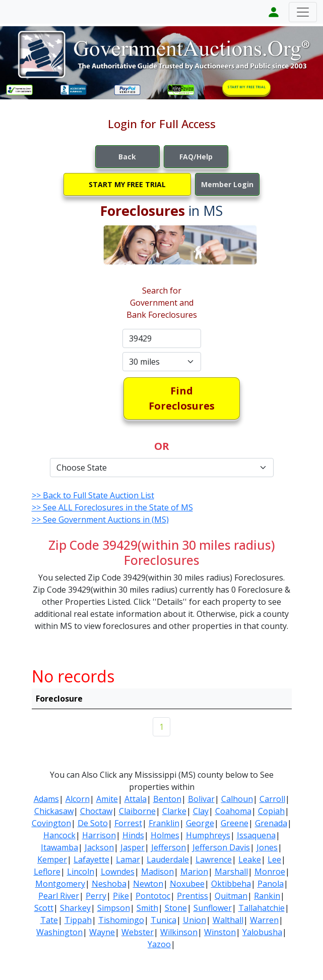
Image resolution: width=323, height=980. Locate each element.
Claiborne (137, 811)
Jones (267, 847)
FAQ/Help (196, 157)
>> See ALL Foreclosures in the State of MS (112, 507)
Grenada (271, 823)
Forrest (128, 823)
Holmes (165, 835)
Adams (46, 799)
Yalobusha (262, 932)
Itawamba (59, 847)
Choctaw (96, 811)
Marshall (231, 872)
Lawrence (214, 859)
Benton (167, 799)
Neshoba (109, 884)
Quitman (231, 896)
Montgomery (60, 884)
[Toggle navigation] (303, 12)
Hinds (133, 835)
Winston (220, 932)
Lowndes (118, 872)
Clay (201, 811)
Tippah (78, 920)
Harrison (99, 835)
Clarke (174, 811)
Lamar (128, 859)
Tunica (164, 920)
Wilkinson (179, 932)
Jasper (133, 847)
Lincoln (81, 872)
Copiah (271, 811)
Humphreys (208, 835)
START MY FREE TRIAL (246, 87)
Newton (148, 884)
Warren (264, 920)
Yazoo (159, 944)
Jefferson (169, 847)
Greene (235, 823)
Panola (271, 884)
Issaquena (256, 835)
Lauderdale (168, 859)
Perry (96, 896)
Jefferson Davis (221, 847)
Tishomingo (121, 920)
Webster (138, 932)
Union (195, 920)
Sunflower (213, 908)
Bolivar (201, 799)
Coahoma (233, 811)
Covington (51, 823)
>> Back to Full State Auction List (93, 495)
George (200, 823)
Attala (136, 799)
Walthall (228, 920)
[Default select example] (162, 362)
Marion (194, 872)
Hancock (59, 835)
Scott (44, 908)
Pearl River (59, 896)
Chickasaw (54, 811)
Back (127, 157)
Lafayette (91, 859)
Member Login (227, 184)
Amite (107, 799)
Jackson (99, 847)
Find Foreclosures (182, 398)
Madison (157, 872)
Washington (59, 932)
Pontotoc (153, 896)
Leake (250, 859)
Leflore (47, 872)
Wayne (102, 932)
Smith (147, 908)
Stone (176, 908)
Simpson (114, 908)
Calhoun (237, 799)
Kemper (52, 859)
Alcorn (78, 799)
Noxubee (187, 884)
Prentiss (192, 896)
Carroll (272, 799)
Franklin (164, 823)
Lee (274, 859)
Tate (49, 920)
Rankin (267, 896)
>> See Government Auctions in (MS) (100, 520)
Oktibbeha (231, 884)
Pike (121, 896)
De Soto (93, 823)
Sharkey (75, 908)
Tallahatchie (262, 908)
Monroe (270, 872)
